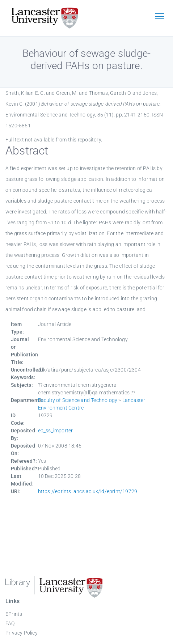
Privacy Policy (22, 633)
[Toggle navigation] (160, 17)
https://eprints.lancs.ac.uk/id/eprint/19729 (88, 491)
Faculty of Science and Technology (78, 400)
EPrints (14, 614)
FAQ (10, 623)
